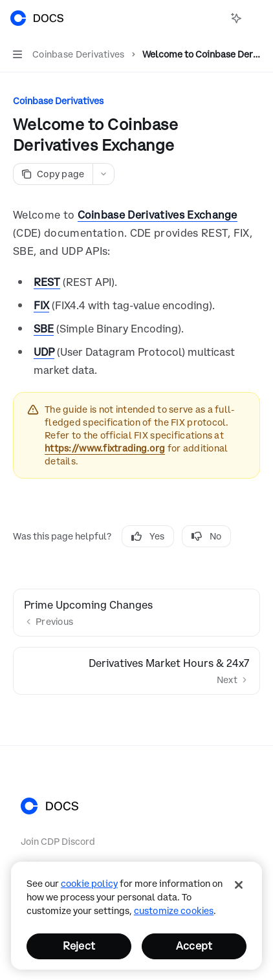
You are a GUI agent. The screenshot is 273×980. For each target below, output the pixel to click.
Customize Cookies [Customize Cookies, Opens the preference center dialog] (174, 911)
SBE (44, 329)
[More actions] (256, 18)
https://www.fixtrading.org (105, 448)
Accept (194, 946)
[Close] (239, 885)
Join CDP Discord (58, 842)
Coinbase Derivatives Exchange (158, 215)
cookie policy (89, 884)
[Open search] (212, 18)
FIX (41, 305)
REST (47, 282)
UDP (44, 352)
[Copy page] (53, 174)
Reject (79, 946)
